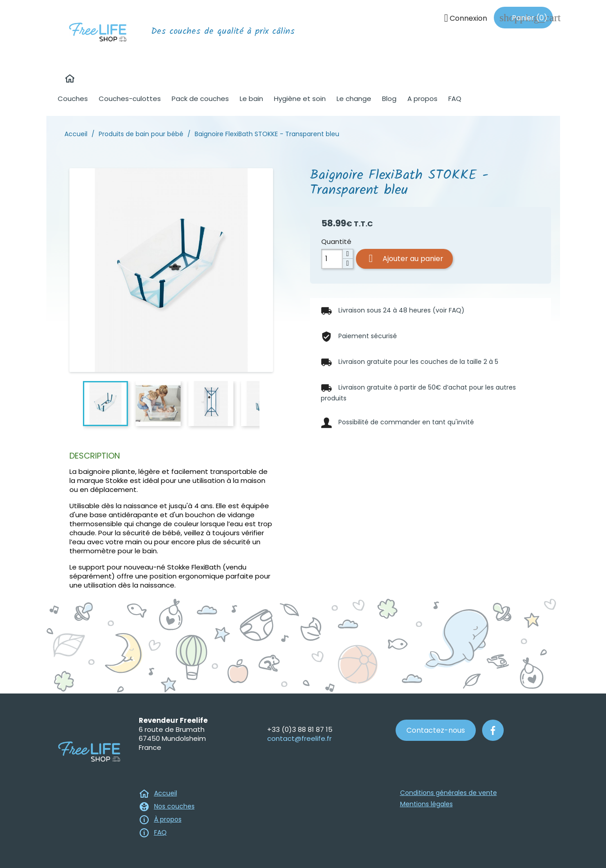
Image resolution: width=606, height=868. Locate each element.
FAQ (455, 99)
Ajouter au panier (404, 259)
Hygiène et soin (300, 99)
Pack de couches (200, 99)
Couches (73, 99)
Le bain (251, 99)
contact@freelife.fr (299, 738)
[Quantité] (332, 259)
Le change (354, 99)
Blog (389, 99)
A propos (422, 99)
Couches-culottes (130, 99)
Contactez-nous (436, 730)
